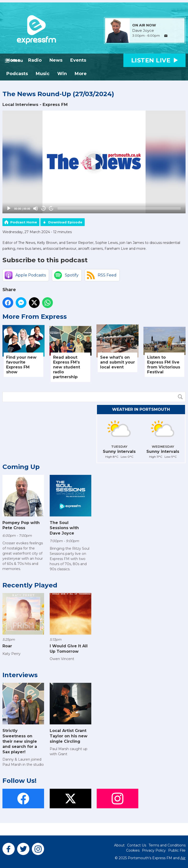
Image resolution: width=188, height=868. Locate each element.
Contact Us (137, 845)
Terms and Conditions (167, 845)
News (56, 60)
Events (78, 60)
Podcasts (17, 74)
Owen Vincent (62, 659)
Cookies (133, 850)
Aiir (183, 858)
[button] (94, 162)
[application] (94, 162)
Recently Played (30, 585)
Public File (177, 850)
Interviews (20, 675)
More (81, 74)
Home (13, 60)
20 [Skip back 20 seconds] (43, 209)
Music (43, 74)
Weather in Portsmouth (141, 409)
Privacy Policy (154, 850)
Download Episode (65, 222)
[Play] (9, 208)
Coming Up (21, 467)
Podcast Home (24, 222)
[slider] (119, 208)
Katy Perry (12, 654)
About (119, 845)
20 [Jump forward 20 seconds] (51, 209)
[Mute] (35, 208)
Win (62, 74)
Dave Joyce (143, 31)
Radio (35, 60)
